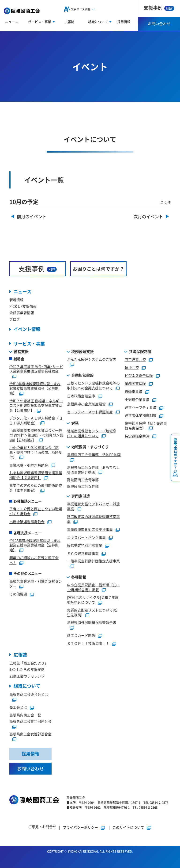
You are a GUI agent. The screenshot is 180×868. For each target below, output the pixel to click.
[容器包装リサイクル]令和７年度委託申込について (93, 600)
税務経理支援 (82, 351)
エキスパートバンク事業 (86, 537)
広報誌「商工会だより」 (29, 663)
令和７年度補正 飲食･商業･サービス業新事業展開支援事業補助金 (36, 369)
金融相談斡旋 (82, 375)
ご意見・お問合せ (42, 827)
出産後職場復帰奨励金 (27, 522)
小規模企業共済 (137, 399)
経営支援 (21, 351)
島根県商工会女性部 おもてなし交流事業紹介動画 (93, 470)
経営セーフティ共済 (141, 407)
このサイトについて (128, 828)
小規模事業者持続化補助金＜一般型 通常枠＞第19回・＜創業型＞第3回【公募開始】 (36, 435)
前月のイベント (32, 217)
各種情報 (79, 577)
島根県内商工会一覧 (25, 715)
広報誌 (69, 22)
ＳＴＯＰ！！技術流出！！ (88, 643)
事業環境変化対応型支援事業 (90, 529)
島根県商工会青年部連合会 (30, 721)
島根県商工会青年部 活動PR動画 (94, 455)
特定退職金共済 (137, 436)
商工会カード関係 (81, 635)
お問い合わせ (159, 23)
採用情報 (124, 22)
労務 (75, 423)
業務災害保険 (135, 383)
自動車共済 (133, 391)
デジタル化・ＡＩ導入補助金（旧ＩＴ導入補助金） (36, 420)
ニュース (11, 22)
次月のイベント (148, 217)
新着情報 (16, 300)
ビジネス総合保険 (139, 375)
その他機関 (18, 594)
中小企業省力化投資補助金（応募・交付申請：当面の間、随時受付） (36, 452)
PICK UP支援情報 (23, 306)
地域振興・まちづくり (90, 447)
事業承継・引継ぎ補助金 (29, 465)
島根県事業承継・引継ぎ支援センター (36, 584)
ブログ (15, 319)
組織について (27, 686)
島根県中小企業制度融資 (86, 404)
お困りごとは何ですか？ (98, 269)
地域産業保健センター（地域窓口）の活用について (92, 433)
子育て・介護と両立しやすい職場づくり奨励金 (36, 511)
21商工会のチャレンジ (27, 676)
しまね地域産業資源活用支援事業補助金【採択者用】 (36, 475)
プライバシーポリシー (80, 828)
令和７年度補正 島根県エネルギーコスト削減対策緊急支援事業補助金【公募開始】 (36, 405)
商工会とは (18, 707)
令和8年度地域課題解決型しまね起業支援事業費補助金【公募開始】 (35, 388)
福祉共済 (132, 367)
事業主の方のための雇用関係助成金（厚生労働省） (36, 488)
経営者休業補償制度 (141, 415)
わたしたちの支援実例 (27, 670)
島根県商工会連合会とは (29, 694)
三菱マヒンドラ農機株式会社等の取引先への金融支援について (93, 386)
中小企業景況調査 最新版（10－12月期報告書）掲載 (94, 587)
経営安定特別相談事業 (85, 545)
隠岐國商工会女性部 (83, 486)
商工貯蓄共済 (135, 359)
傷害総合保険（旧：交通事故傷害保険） (146, 426)
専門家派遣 (81, 496)
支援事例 (159, 8)
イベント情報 (27, 329)
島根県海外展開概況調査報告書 (92, 623)
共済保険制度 (140, 351)
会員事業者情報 (22, 313)
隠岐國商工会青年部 (83, 480)
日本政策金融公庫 (81, 396)
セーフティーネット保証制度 (90, 412)
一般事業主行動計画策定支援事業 (93, 561)
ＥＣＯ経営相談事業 (83, 553)
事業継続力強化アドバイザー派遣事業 (93, 507)
